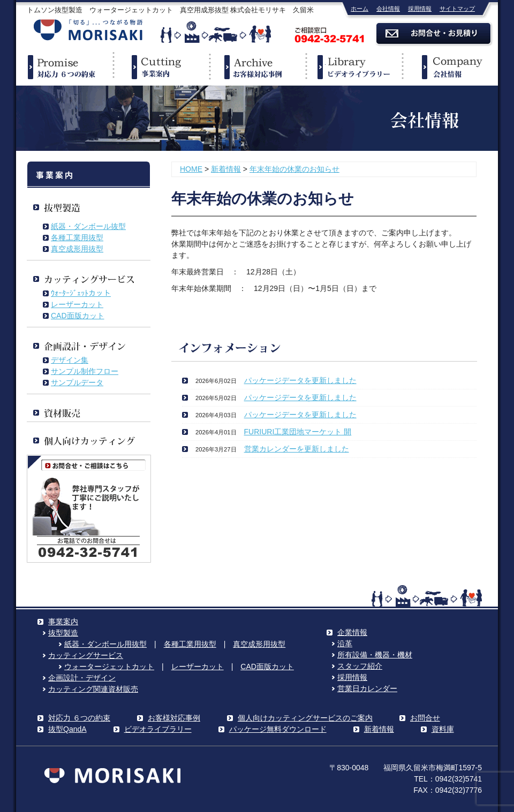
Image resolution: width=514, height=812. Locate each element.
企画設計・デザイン (82, 678)
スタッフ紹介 (360, 666)
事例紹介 (257, 67)
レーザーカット (77, 304)
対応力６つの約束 (64, 67)
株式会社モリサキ (88, 31)
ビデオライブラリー (353, 67)
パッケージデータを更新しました (300, 380)
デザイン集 (70, 360)
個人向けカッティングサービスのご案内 (305, 718)
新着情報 (226, 169)
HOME (191, 169)
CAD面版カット (78, 316)
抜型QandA (67, 729)
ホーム (360, 9)
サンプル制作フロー (85, 371)
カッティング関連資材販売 (93, 689)
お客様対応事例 (174, 718)
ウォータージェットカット (109, 667)
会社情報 (388, 9)
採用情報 (420, 9)
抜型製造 (63, 633)
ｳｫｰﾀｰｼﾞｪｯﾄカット (81, 293)
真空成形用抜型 (77, 249)
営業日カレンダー (367, 688)
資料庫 (443, 729)
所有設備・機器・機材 (375, 655)
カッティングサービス (86, 655)
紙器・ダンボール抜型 (88, 226)
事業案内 (161, 67)
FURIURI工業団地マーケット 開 (298, 432)
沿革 (345, 644)
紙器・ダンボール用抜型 (105, 644)
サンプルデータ (77, 382)
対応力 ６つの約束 (79, 718)
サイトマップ (457, 9)
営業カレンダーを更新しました (297, 449)
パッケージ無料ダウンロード (278, 729)
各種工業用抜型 (77, 238)
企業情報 (450, 67)
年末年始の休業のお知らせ (294, 169)
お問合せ (425, 718)
